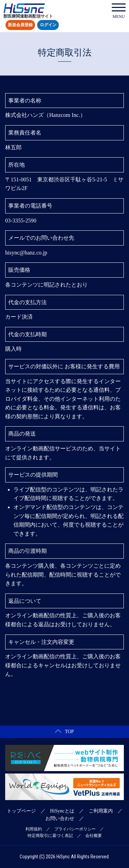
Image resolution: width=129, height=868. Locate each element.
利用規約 (34, 829)
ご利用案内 (101, 811)
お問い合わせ (60, 819)
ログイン (48, 25)
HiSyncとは (62, 811)
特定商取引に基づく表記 (50, 836)
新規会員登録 (20, 25)
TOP (64, 732)
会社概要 (94, 836)
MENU (119, 11)
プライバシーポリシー (75, 829)
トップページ (21, 811)
